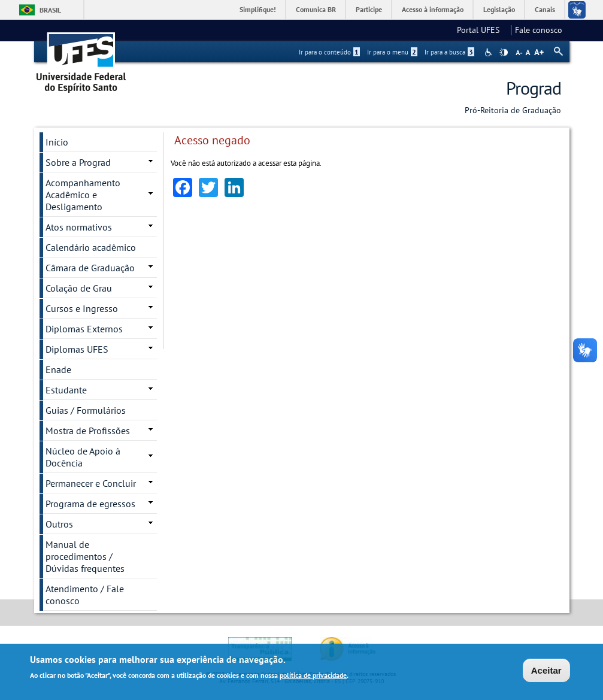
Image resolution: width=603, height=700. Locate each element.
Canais (545, 9)
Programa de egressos (90, 504)
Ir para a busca (449, 52)
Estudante (66, 390)
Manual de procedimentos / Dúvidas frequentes (85, 556)
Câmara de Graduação (90, 268)
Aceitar (546, 671)
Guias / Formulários (86, 410)
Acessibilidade (490, 52)
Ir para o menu (392, 52)
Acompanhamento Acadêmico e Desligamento (83, 195)
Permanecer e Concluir (91, 483)
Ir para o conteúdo (329, 52)
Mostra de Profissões (88, 431)
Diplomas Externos (84, 329)
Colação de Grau (79, 288)
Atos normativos (79, 227)
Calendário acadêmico (91, 247)
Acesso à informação (433, 9)
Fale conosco (539, 30)
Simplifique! (258, 9)
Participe (369, 9)
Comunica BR (316, 9)
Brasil (50, 10)
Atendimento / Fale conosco (85, 595)
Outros (59, 524)
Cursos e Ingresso (82, 308)
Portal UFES (482, 30)
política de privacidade (313, 676)
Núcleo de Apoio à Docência (83, 457)
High (504, 53)
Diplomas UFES (77, 349)
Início (57, 142)
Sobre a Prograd (78, 162)
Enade (58, 369)
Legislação (499, 9)
